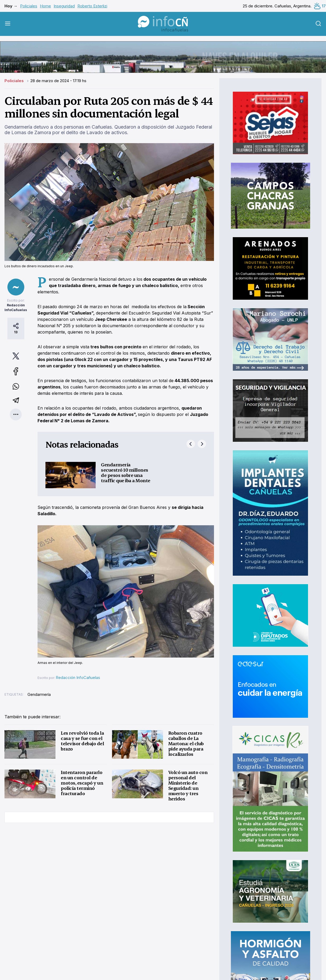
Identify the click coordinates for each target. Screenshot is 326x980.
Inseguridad (64, 6)
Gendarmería (39, 694)
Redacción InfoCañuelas (78, 677)
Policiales (29, 6)
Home (45, 6)
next (202, 444)
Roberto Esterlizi (92, 6)
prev (191, 444)
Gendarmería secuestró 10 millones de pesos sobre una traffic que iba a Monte (126, 473)
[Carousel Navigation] (196, 444)
